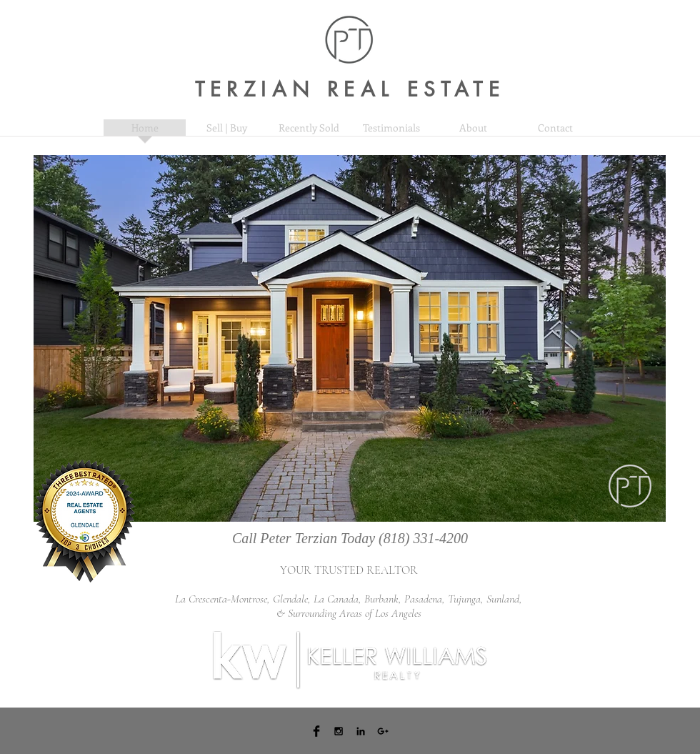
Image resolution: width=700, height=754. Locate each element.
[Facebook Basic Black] (316, 731)
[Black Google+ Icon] (383, 731)
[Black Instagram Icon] (339, 731)
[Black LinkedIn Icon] (361, 731)
